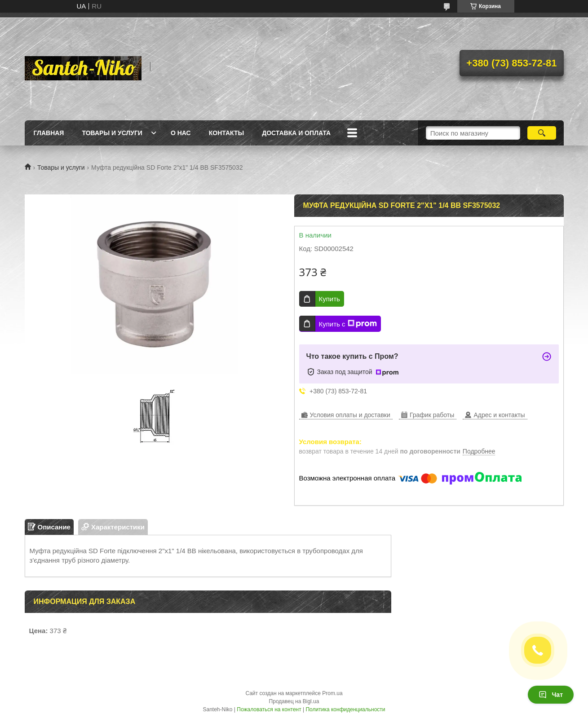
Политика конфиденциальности (345, 709)
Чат (551, 695)
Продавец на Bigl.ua (294, 701)
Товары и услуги (112, 133)
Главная (49, 133)
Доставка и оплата (296, 133)
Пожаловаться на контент (269, 709)
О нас (181, 133)
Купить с (348, 324)
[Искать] (542, 133)
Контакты (226, 133)
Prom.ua (332, 693)
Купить (329, 299)
